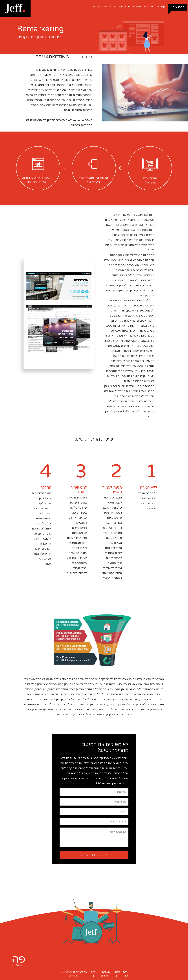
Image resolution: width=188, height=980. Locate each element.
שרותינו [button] (149, 7)
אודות (94, 972)
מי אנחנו (137, 7)
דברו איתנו (177, 7)
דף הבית (161, 7)
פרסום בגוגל (124, 7)
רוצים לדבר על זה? (94, 855)
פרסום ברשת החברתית (104, 7)
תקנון (117, 972)
